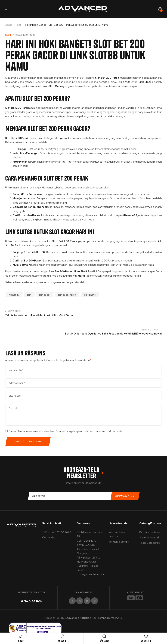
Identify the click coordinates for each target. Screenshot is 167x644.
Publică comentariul (28, 427)
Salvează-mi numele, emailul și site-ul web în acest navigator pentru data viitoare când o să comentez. (67, 417)
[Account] (63, 636)
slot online (90, 295)
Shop (21, 641)
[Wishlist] (146, 636)
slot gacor (45, 295)
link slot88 (124, 82)
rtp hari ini (14, 295)
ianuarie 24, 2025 (25, 35)
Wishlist (146, 641)
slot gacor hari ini (67, 295)
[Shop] (21, 636)
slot (19, 25)
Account (63, 641)
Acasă (9, 25)
